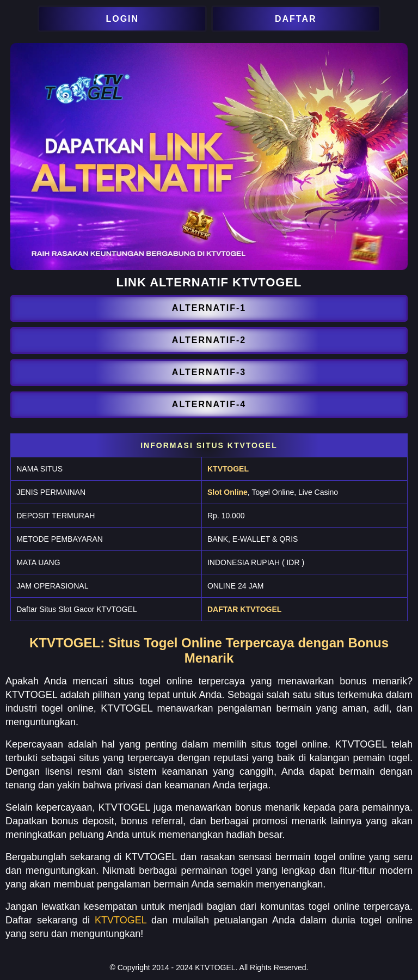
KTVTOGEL (228, 469)
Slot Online (228, 492)
